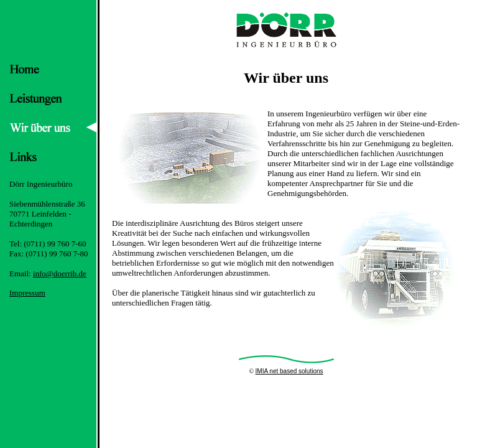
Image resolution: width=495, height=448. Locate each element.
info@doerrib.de (60, 273)
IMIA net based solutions (289, 371)
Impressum (27, 293)
